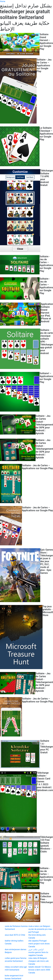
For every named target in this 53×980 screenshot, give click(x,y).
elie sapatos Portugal (37, 941)
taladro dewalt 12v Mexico (40, 967)
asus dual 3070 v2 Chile (15, 935)
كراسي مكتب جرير (36, 949)
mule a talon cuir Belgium (39, 926)
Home (3, 1)
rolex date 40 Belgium (38, 958)
